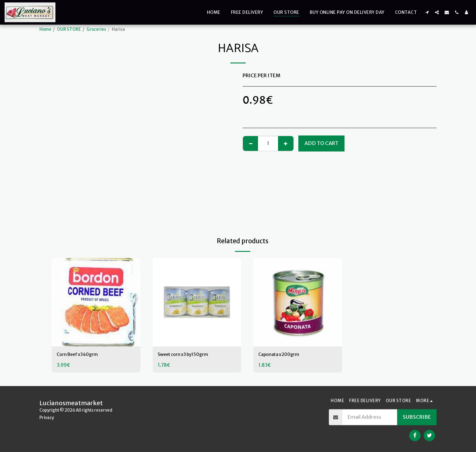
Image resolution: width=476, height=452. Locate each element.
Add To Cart (321, 143)
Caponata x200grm (282, 355)
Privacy (47, 418)
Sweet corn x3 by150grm (188, 355)
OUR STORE (69, 29)
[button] (427, 12)
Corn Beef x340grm (81, 355)
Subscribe (417, 417)
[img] (96, 302)
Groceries (96, 29)
